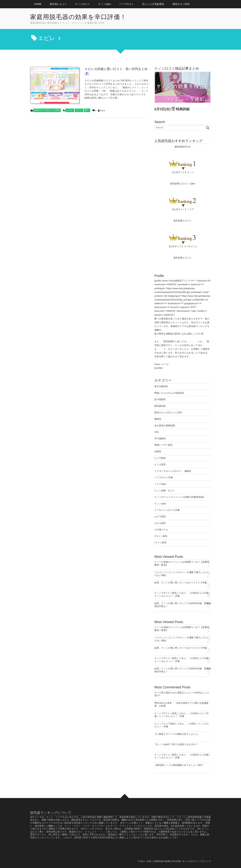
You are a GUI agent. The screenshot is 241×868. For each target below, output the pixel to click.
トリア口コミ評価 (164, 477)
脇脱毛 (158, 419)
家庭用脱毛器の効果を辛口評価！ (81, 17)
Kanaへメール (162, 364)
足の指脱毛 (160, 399)
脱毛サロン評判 (181, 4)
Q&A (193, 184)
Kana (103, 101)
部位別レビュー (58, 4)
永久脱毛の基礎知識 (165, 426)
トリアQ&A (160, 484)
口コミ (79, 101)
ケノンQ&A (105, 4)
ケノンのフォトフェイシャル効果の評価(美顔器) (179, 497)
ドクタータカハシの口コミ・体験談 (173, 471)
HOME (38, 4)
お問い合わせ (42, 12)
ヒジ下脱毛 (160, 458)
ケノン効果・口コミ (165, 491)
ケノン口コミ (83, 4)
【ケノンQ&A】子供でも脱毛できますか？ (176, 744)
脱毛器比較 (160, 406)
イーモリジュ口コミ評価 (167, 510)
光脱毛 (158, 451)
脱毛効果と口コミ (179, 184)
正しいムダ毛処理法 (153, 4)
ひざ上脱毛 (160, 523)
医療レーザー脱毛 (164, 445)
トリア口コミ (126, 4)
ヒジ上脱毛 (160, 464)
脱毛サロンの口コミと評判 (47, 101)
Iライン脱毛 (160, 543)
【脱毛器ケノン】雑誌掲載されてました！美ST (179, 765)
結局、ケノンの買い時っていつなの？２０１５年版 (181, 583)
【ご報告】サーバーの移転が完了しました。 (177, 734)
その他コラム (161, 530)
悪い (87, 101)
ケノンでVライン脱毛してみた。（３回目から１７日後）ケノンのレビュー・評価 (182, 715)
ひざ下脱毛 (160, 517)
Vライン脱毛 (161, 536)
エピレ (70, 101)
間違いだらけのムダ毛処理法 (169, 393)
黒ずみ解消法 (161, 386)
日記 (157, 432)
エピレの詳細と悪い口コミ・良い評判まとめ (104, 68)
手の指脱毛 (160, 439)
